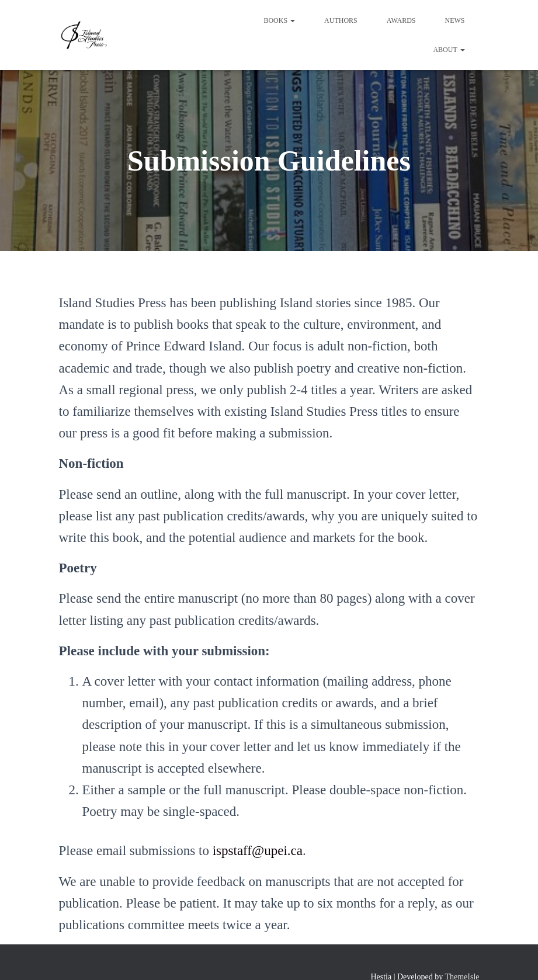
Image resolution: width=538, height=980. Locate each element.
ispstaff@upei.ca (258, 851)
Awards (401, 20)
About (449, 50)
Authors (341, 20)
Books (279, 20)
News (455, 20)
